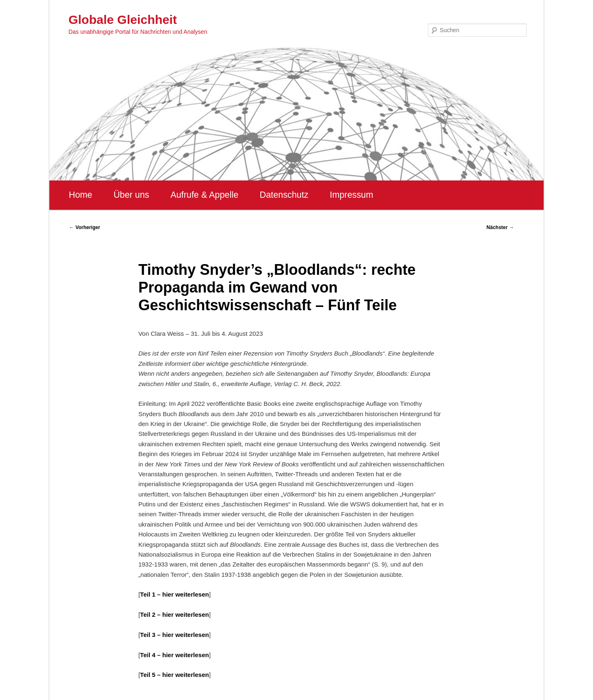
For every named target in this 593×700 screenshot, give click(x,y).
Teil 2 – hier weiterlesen (174, 615)
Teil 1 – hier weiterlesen (174, 594)
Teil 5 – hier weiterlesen (174, 675)
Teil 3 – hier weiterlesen (174, 635)
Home (81, 195)
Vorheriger (85, 227)
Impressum (351, 195)
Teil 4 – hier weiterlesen (174, 655)
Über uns (132, 195)
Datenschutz (284, 195)
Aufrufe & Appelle (204, 195)
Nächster (500, 227)
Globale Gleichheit (123, 20)
